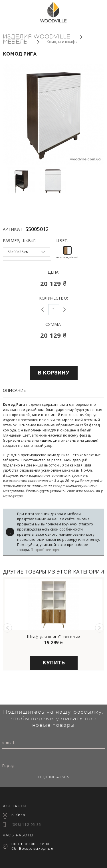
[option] (22, 181)
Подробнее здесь (46, 550)
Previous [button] (7, 628)
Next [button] (100, 628)
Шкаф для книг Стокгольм (53, 637)
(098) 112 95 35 (26, 825)
